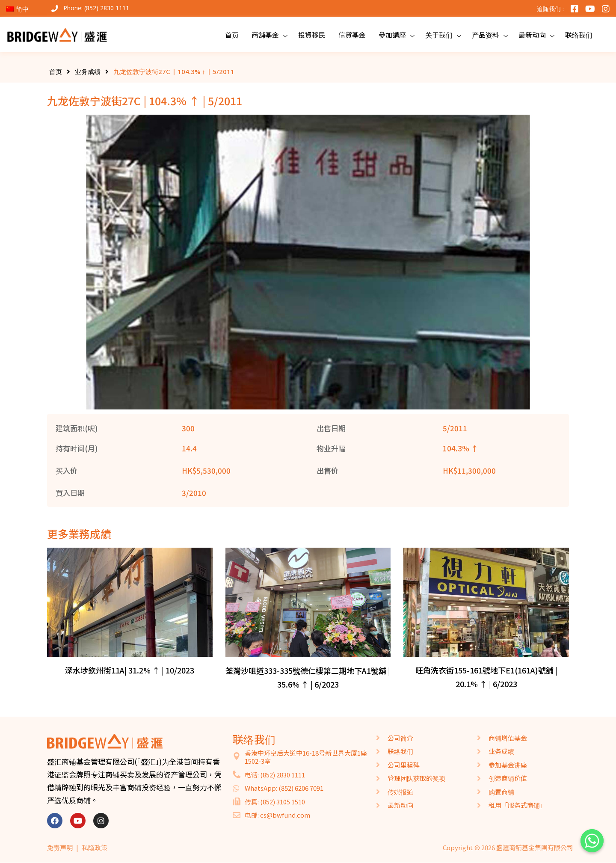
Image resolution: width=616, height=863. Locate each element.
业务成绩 (88, 71)
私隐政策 (95, 847)
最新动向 (532, 35)
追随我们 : (550, 9)
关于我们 (439, 35)
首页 (232, 35)
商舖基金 (265, 35)
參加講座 (392, 35)
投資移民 (312, 35)
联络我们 (579, 35)
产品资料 (486, 35)
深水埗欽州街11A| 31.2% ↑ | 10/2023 (130, 670)
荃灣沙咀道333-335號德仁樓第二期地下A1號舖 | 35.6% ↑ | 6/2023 (308, 677)
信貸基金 (352, 35)
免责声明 (60, 847)
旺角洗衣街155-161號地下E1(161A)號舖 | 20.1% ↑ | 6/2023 (486, 677)
